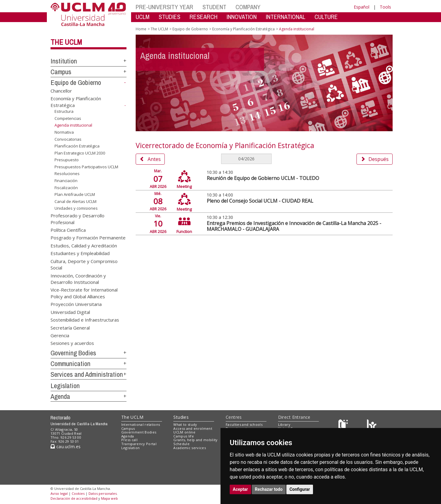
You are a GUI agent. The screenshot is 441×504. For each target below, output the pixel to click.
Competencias (68, 118)
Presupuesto (67, 160)
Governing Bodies (73, 353)
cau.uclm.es (66, 447)
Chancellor (61, 90)
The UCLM (66, 42)
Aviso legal (59, 493)
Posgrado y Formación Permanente (88, 238)
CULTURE (326, 17)
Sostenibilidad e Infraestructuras (85, 320)
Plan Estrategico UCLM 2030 (80, 153)
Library (284, 424)
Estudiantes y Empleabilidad (80, 253)
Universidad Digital (70, 312)
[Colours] (372, 426)
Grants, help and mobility (195, 440)
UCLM (143, 17)
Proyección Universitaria (76, 304)
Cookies (78, 493)
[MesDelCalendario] (246, 159)
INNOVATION (242, 17)
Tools (385, 7)
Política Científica (68, 230)
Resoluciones (67, 174)
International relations (141, 424)
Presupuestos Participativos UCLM (86, 167)
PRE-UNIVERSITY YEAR (164, 7)
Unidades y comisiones (76, 208)
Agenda (60, 396)
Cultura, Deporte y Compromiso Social (84, 264)
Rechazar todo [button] (269, 489)
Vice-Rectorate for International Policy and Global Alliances (84, 293)
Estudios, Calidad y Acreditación (84, 245)
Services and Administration (87, 374)
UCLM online (184, 432)
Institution (64, 61)
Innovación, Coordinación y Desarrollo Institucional (78, 279)
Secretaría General (70, 327)
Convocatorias (68, 139)
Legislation (65, 386)
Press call (129, 440)
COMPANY (248, 7)
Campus (61, 72)
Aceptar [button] (240, 489)
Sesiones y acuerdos (72, 343)
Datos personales (103, 493)
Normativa (64, 132)
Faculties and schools (244, 424)
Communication (70, 364)
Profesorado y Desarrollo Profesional (77, 219)
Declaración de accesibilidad (74, 498)
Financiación (66, 181)
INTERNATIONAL (286, 17)
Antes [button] (150, 159)
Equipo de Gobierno (76, 82)
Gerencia (60, 335)
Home (141, 29)
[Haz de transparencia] (344, 426)
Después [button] (375, 159)
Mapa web (109, 498)
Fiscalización (66, 187)
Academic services (190, 448)
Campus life (184, 436)
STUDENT (214, 7)
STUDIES (170, 17)
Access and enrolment (193, 428)
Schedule (181, 444)
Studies (181, 417)
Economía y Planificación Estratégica (243, 29)
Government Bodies (139, 432)
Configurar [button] (300, 489)
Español (362, 7)
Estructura (64, 111)
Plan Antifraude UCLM (75, 194)
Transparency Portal (139, 444)
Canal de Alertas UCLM (75, 201)
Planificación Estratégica (77, 146)
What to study (185, 424)
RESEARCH (204, 17)
